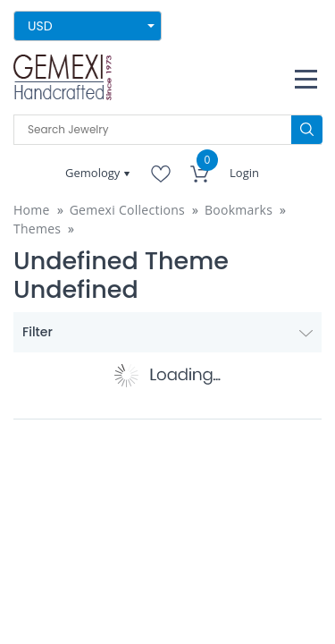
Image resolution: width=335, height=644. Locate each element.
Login (244, 173)
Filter (167, 332)
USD (40, 26)
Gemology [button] (94, 173)
